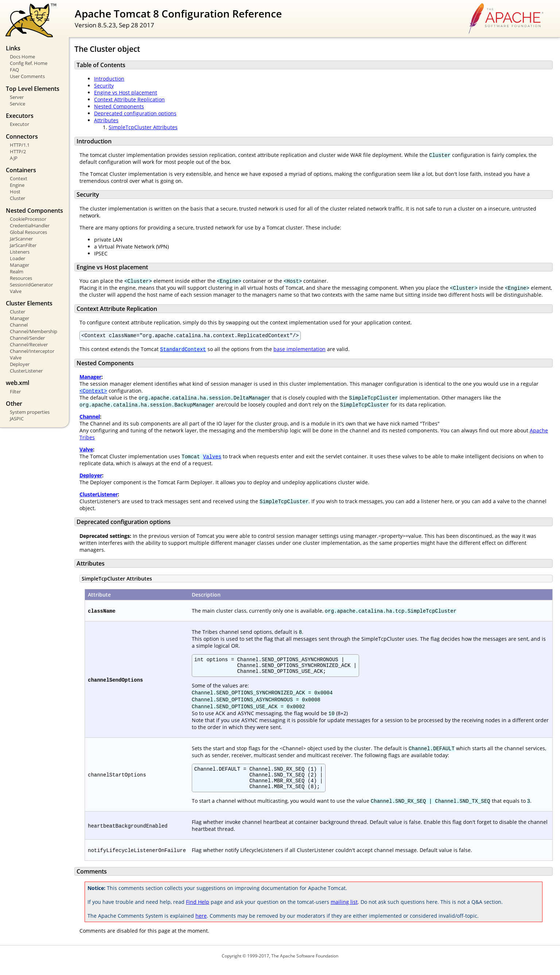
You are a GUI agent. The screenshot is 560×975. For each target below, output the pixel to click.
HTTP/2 (18, 151)
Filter (15, 392)
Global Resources (28, 232)
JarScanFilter (23, 245)
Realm (17, 271)
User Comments (27, 76)
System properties (30, 412)
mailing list (344, 911)
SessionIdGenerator (31, 285)
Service (17, 104)
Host (15, 192)
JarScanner (21, 239)
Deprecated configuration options (135, 113)
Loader (17, 258)
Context (19, 178)
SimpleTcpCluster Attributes (143, 127)
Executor (20, 124)
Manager (20, 265)
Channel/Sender (27, 338)
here (201, 924)
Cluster (17, 198)
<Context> (93, 392)
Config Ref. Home (29, 63)
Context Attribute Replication (129, 99)
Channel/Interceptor (32, 351)
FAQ (14, 70)
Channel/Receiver (29, 344)
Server (17, 97)
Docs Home (22, 57)
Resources (21, 278)
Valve (16, 291)
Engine (17, 185)
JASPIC (17, 419)
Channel (19, 325)
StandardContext (183, 350)
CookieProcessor (28, 219)
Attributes (106, 120)
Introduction (109, 79)
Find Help (198, 911)
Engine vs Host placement (126, 93)
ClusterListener (26, 371)
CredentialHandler (30, 226)
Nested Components (119, 106)
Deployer (20, 364)
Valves (212, 457)
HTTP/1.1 (20, 145)
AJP (14, 158)
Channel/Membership (34, 331)
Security (104, 86)
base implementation (300, 350)
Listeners (20, 252)
